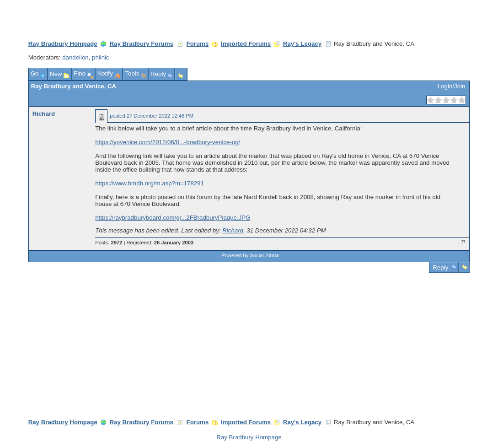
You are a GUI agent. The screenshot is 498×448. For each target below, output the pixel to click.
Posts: (109, 243)
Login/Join (451, 86)
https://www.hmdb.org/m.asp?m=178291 (150, 183)
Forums (198, 44)
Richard (44, 114)
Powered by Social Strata (250, 255)
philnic (101, 57)
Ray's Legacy (302, 44)
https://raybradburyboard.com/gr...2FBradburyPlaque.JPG (173, 218)
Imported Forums (246, 44)
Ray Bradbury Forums (142, 44)
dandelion (75, 57)
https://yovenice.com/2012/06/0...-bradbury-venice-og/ (168, 142)
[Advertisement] (249, 342)
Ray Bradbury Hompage (63, 44)
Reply (441, 267)
